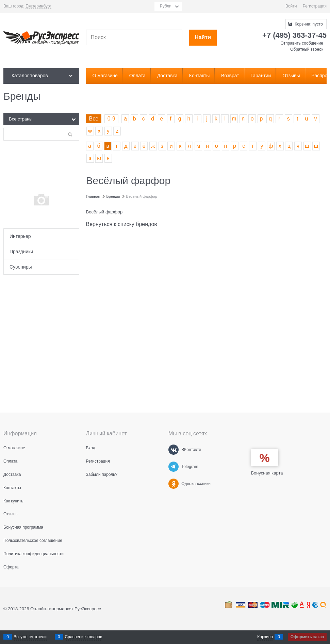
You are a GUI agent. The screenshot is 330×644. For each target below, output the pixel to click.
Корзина (265, 637)
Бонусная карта (267, 473)
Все (94, 119)
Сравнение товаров (84, 637)
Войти (291, 6)
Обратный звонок (307, 49)
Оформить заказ (307, 637)
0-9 (111, 119)
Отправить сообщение (302, 43)
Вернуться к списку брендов (122, 224)
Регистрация (315, 6)
